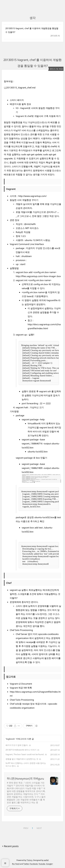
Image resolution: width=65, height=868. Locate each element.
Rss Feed (16, 864)
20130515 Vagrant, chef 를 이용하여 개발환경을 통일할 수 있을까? (32, 30)
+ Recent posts (10, 846)
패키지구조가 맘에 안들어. (17, 745)
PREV (26, 828)
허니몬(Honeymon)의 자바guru (25, 779)
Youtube (42, 864)
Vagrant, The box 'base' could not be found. (25, 754)
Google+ (50, 864)
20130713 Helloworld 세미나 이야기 (21, 750)
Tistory (29, 860)
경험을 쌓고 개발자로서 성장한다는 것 (22, 759)
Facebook (34, 864)
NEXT (39, 828)
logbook (10, 739)
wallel (46, 860)
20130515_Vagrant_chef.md (20, 87)
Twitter (26, 864)
